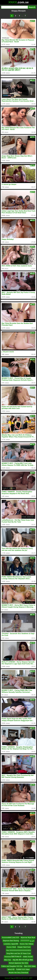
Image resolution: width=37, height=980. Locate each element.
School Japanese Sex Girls (18, 963)
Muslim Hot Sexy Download (19, 973)
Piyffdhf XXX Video (23, 969)
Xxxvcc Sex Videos (27, 944)
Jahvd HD (11, 969)
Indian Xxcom (28, 957)
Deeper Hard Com (24, 947)
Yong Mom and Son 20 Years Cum (18, 953)
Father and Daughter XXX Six (12, 966)
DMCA (18, 978)
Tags (12, 978)
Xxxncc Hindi (11, 947)
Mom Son (8, 960)
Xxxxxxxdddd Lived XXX (10, 937)
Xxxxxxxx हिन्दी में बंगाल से (13, 957)
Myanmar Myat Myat (28, 937)
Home (7, 978)
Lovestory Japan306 (11, 944)
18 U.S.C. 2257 (27, 978)
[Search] (14, 7)
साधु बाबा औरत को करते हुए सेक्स (23, 960)
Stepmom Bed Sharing (11, 941)
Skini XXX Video (30, 966)
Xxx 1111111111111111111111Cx (18, 950)
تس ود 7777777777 (27, 941)
